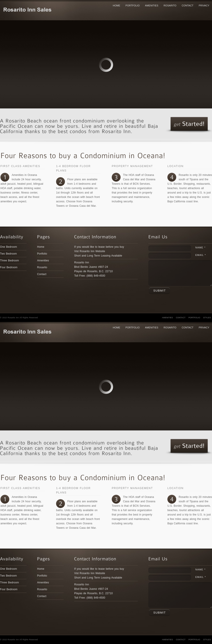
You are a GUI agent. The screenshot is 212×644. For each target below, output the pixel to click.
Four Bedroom (9, 267)
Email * (201, 255)
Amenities (152, 6)
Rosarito (170, 6)
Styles (207, 318)
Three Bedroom (9, 261)
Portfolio (132, 6)
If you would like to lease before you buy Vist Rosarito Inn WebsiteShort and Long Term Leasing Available (99, 251)
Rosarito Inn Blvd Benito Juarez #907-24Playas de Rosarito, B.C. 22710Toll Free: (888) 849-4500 (93, 269)
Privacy (204, 6)
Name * (200, 248)
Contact (188, 6)
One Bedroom (9, 247)
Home (116, 6)
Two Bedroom (8, 254)
